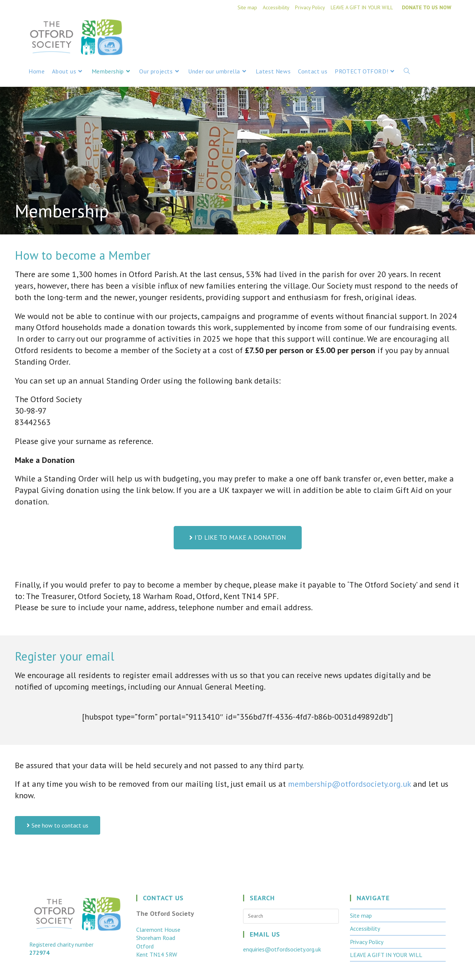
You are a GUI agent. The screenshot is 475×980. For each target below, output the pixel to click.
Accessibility (276, 7)
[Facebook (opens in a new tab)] (433, 30)
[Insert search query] (291, 916)
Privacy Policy (310, 7)
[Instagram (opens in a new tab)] (447, 30)
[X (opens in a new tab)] (419, 30)
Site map (247, 7)
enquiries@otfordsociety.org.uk (282, 949)
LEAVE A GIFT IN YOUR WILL (362, 7)
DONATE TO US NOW (427, 7)
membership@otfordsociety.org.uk (349, 784)
